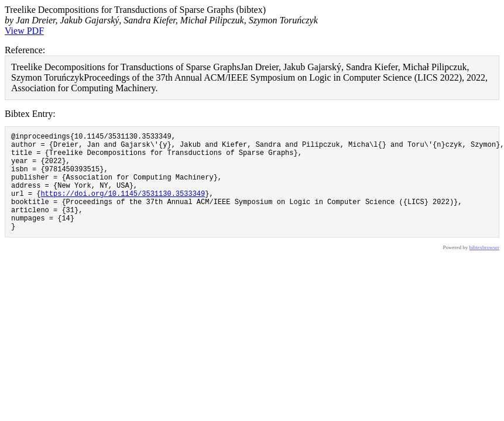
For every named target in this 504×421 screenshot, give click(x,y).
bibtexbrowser (485, 268)
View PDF (24, 31)
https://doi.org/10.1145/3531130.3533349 (123, 207)
